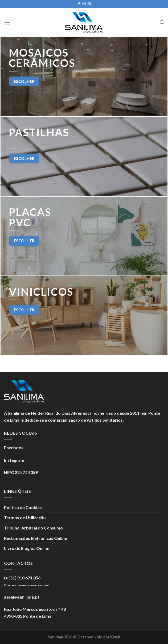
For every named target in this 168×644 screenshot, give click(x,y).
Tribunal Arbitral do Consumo (33, 528)
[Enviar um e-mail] (89, 4)
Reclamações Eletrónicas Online (36, 538)
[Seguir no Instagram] (84, 4)
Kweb (115, 637)
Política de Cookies (23, 507)
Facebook (14, 448)
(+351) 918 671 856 (22, 578)
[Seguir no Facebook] (79, 4)
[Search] (162, 22)
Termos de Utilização (25, 517)
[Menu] (7, 22)
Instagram (14, 460)
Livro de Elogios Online (27, 548)
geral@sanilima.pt (22, 597)
